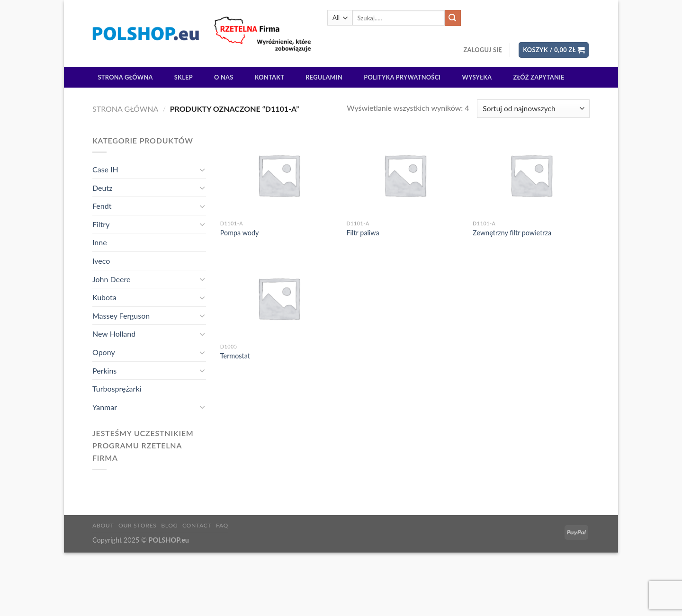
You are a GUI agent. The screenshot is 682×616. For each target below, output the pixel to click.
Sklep (184, 77)
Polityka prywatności (402, 77)
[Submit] (453, 18)
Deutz (102, 188)
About (103, 525)
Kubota (104, 297)
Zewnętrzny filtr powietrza (512, 233)
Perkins (104, 370)
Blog (169, 525)
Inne (100, 242)
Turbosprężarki (117, 388)
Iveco (101, 261)
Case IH (105, 169)
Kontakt (269, 77)
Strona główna (126, 77)
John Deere (111, 279)
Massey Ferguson (121, 316)
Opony (104, 352)
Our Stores (137, 525)
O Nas (224, 77)
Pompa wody (240, 233)
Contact (197, 525)
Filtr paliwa (363, 233)
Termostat (235, 356)
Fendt (102, 206)
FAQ (222, 525)
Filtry (101, 224)
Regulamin (324, 77)
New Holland (114, 334)
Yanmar (105, 407)
